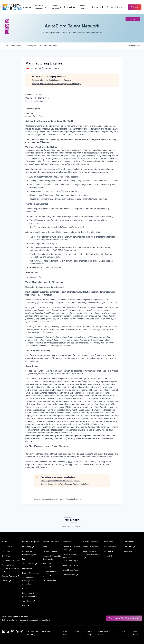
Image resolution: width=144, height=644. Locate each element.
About (27, 7)
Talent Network (30, 564)
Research (70, 7)
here (70, 462)
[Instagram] (7, 21)
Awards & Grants (83, 7)
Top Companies (70, 575)
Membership (29, 568)
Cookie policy (77, 526)
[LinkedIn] (7, 31)
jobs (31, 46)
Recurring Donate (50, 551)
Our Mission (7, 547)
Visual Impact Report (71, 570)
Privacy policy (65, 526)
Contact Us (130, 547)
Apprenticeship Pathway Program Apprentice (29, 581)
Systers (47, 576)
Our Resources (111, 547)
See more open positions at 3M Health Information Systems (58, 499)
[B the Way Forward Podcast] (22, 631)
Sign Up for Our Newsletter (124, 618)
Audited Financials (11, 576)
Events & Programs (41, 7)
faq (133, 19)
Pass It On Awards (92, 547)
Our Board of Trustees (11, 561)
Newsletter (130, 551)
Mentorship (28, 547)
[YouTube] (13, 631)
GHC (26, 605)
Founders (26, 559)
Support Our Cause (55, 7)
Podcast (108, 556)
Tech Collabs (29, 601)
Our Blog (109, 551)
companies (49, 46)
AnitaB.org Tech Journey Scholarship (91, 554)
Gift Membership (51, 581)
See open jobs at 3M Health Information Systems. (52, 80)
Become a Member (117, 7)
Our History (7, 551)
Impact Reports (70, 565)
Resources (98, 7)
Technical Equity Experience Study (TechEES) (71, 558)
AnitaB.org (31, 634)
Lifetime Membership (31, 573)
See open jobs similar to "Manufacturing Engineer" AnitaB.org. (56, 84)
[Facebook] (7, 26)
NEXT (25, 588)
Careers (7, 581)
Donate (45, 547)
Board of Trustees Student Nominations (10, 568)
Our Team (6, 556)
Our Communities (50, 571)
